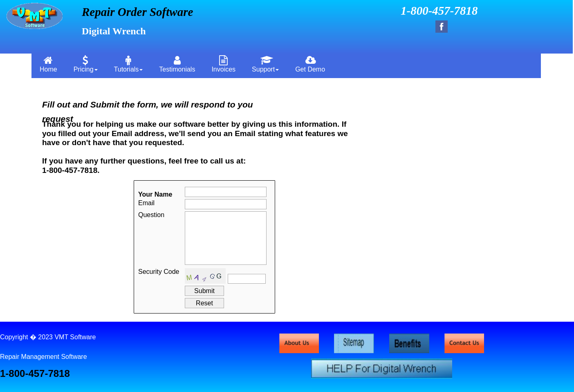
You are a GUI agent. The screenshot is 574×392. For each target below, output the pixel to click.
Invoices (223, 64)
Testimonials (177, 64)
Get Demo (310, 64)
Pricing (86, 64)
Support (265, 64)
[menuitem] (48, 64)
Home (48, 64)
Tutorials (129, 64)
